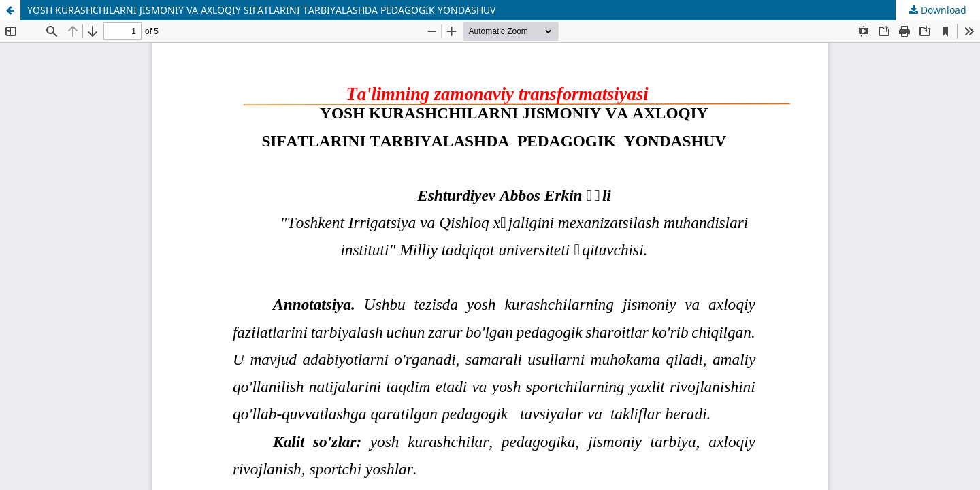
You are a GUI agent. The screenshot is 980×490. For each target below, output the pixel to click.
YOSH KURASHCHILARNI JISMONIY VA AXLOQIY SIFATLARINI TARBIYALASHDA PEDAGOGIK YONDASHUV (261, 10)
